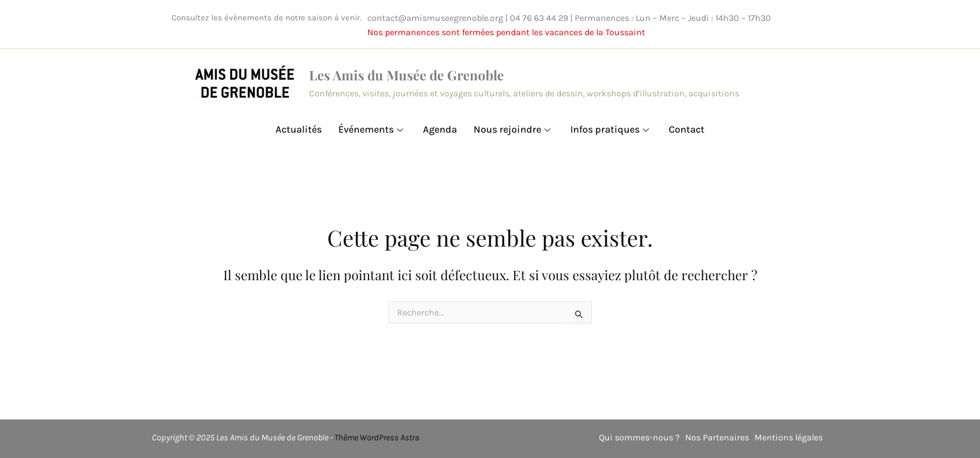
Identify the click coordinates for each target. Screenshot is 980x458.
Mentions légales (789, 437)
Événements (371, 129)
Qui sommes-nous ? (639, 437)
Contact (687, 129)
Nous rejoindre (512, 129)
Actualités (299, 129)
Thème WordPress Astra (377, 437)
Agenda (440, 129)
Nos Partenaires (717, 437)
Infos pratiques (610, 129)
